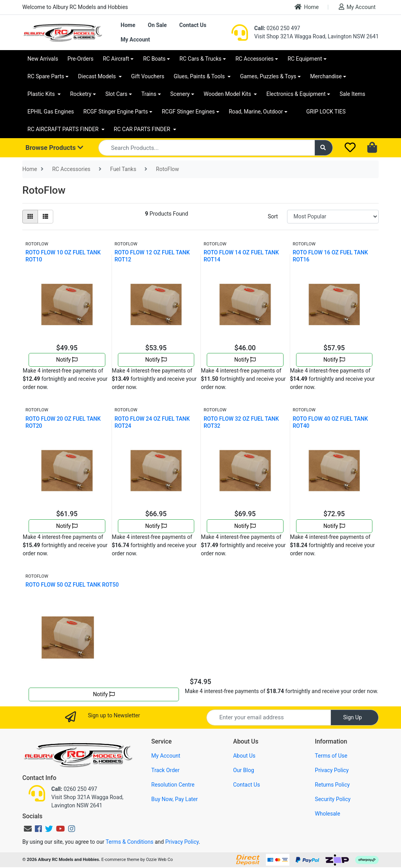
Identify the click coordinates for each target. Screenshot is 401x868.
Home (307, 7)
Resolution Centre (173, 785)
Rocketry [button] (81, 94)
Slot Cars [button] (116, 94)
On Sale (157, 25)
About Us (244, 756)
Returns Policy (332, 785)
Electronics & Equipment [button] (296, 94)
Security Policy (333, 799)
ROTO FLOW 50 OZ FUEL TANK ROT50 (72, 585)
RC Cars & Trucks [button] (200, 59)
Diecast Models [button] (98, 76)
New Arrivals (43, 59)
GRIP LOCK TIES (326, 112)
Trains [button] (149, 94)
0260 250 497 (277, 28)
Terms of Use (331, 756)
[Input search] (207, 148)
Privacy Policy (332, 770)
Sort (273, 216)
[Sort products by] (333, 217)
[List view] (45, 217)
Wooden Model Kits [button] (228, 94)
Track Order (165, 770)
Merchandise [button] (326, 76)
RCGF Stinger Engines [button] (188, 112)
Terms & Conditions (130, 842)
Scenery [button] (180, 94)
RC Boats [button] (154, 59)
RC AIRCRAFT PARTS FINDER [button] (64, 129)
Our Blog (244, 770)
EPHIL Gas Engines (51, 112)
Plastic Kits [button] (42, 94)
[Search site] (324, 148)
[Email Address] (269, 718)
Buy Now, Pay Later (174, 799)
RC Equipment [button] (305, 59)
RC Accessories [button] (255, 59)
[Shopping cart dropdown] (373, 148)
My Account (357, 7)
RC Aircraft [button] (116, 59)
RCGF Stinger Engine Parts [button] (116, 112)
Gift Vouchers (148, 76)
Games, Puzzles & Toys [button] (268, 76)
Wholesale (328, 814)
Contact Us (193, 25)
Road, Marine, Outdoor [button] (256, 112)
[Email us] (28, 829)
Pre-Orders (80, 59)
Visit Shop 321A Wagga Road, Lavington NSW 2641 (316, 36)
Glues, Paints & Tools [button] (200, 76)
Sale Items (352, 94)
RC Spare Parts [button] (46, 76)
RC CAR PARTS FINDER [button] (143, 129)
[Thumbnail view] (30, 217)
